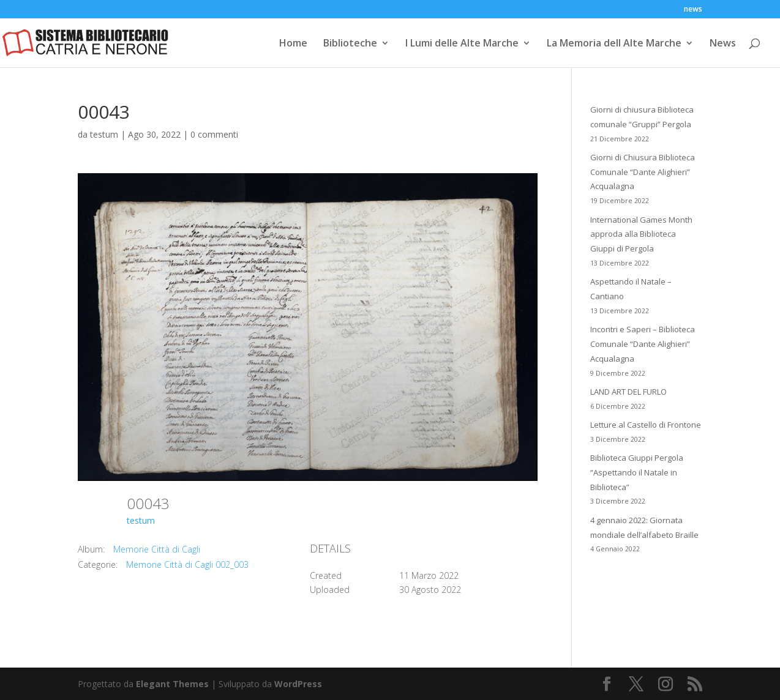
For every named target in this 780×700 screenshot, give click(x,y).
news (693, 10)
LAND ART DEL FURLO (628, 392)
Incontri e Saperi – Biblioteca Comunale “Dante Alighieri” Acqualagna (643, 344)
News (723, 44)
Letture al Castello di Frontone (646, 425)
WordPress (298, 684)
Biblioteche (350, 44)
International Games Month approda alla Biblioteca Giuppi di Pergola (641, 234)
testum (104, 134)
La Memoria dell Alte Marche (614, 44)
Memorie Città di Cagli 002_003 (187, 564)
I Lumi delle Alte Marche (462, 44)
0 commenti (214, 134)
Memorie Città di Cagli (157, 549)
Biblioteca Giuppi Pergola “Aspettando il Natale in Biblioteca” (637, 472)
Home (293, 44)
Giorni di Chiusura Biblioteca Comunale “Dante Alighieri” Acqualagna (643, 172)
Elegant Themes (172, 684)
